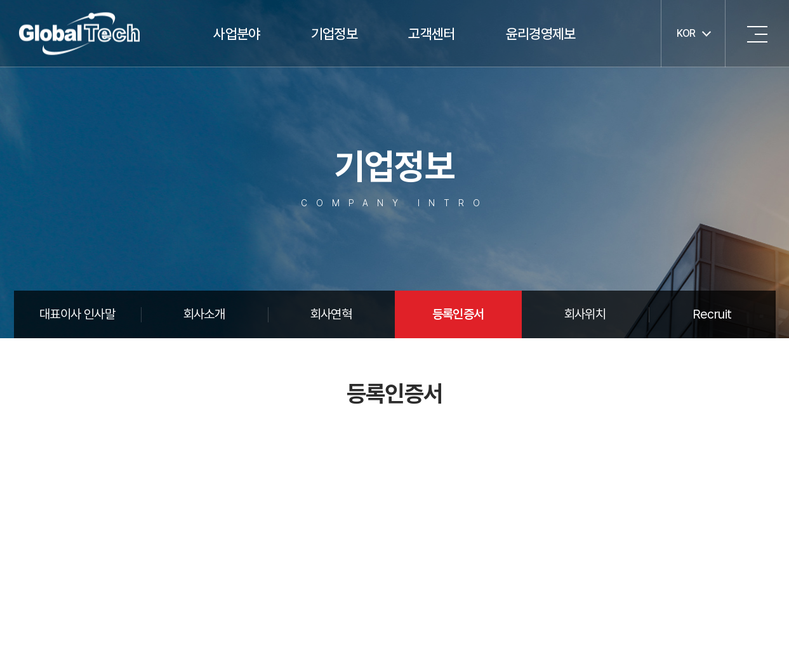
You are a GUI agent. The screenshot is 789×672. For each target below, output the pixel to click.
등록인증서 (458, 314)
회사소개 (204, 314)
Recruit (712, 314)
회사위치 (585, 314)
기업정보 (334, 34)
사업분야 (236, 34)
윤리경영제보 (541, 34)
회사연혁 (331, 314)
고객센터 (431, 34)
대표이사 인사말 (77, 314)
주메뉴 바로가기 (0, 0)
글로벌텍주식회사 (79, 34)
